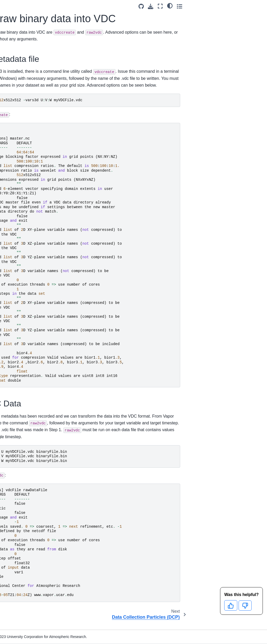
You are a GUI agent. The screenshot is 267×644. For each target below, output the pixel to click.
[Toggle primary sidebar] (62, 6)
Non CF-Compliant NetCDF (24, 108)
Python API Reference (16, 233)
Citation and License (24, 282)
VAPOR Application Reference (23, 219)
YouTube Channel (22, 244)
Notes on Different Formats (26, 204)
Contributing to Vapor (19, 270)
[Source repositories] (220, 6)
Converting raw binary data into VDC (33, 158)
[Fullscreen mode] (239, 6)
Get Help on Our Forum (20, 256)
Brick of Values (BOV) (32, 140)
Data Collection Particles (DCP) (28, 175)
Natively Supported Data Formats (27, 76)
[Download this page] (229, 6)
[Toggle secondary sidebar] (258, 6)
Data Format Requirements (19, 61)
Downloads (16, 50)
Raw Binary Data (25, 125)
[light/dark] (248, 5)
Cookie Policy (18, 290)
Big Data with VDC (22, 190)
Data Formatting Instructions (25, 90)
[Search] (27, 37)
